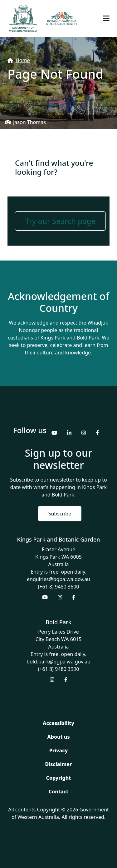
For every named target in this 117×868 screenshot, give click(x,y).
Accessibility (58, 723)
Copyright (59, 778)
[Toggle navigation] (106, 18)
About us (58, 737)
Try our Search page (60, 221)
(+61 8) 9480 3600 (59, 587)
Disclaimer (59, 764)
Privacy (58, 750)
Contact (58, 792)
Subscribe (60, 514)
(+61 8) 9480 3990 (59, 669)
